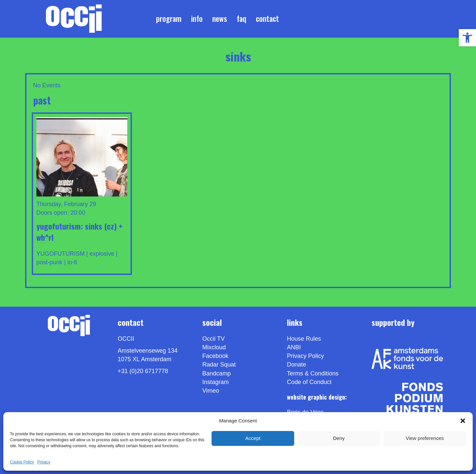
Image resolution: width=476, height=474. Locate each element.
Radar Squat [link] (219, 365)
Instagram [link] (216, 382)
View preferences (425, 438)
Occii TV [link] (214, 339)
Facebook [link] (215, 356)
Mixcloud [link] (214, 348)
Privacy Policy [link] (305, 356)
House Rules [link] (304, 339)
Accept (253, 438)
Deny (339, 438)
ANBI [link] (294, 348)
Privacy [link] (44, 462)
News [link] (220, 19)
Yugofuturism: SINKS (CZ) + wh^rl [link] (79, 232)
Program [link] (169, 19)
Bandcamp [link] (217, 373)
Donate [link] (297, 365)
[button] (463, 421)
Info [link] (197, 19)
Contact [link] (267, 19)
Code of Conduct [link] (309, 382)
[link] (467, 38)
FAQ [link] (241, 19)
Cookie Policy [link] (22, 462)
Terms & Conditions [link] (313, 373)
